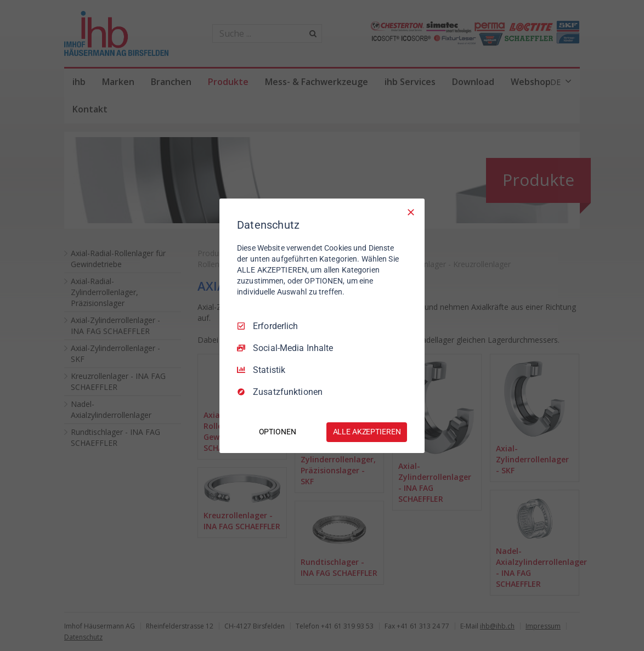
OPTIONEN (278, 432)
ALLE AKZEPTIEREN (367, 432)
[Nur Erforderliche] (411, 212)
